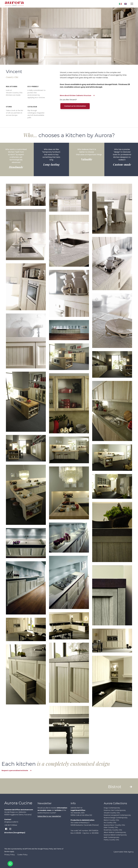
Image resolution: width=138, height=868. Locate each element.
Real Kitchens (12, 87)
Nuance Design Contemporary (116, 818)
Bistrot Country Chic (111, 820)
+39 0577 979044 (11, 825)
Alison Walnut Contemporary (115, 832)
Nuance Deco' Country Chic (114, 825)
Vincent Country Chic (112, 813)
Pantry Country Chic (111, 840)
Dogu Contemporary (112, 808)
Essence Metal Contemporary (115, 835)
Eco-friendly (33, 87)
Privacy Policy (48, 849)
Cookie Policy (22, 855)
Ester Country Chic (111, 827)
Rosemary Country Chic (113, 830)
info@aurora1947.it (11, 822)
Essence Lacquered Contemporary (117, 815)
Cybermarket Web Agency (124, 852)
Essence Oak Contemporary (115, 810)
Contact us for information (75, 106)
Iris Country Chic (110, 823)
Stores (9, 107)
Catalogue (32, 107)
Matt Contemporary (112, 837)
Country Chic (12, 77)
